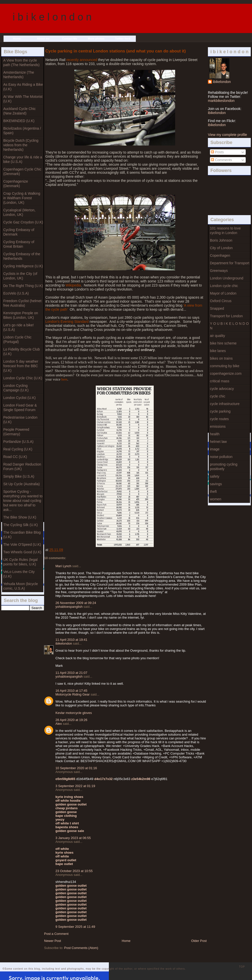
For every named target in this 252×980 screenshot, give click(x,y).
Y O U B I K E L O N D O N (229, 326)
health (215, 434)
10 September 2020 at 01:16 (76, 768)
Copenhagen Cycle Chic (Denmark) (22, 171)
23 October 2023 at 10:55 (74, 871)
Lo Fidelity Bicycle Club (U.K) (22, 352)
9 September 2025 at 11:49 (75, 927)
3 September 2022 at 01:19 (75, 786)
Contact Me (70, 39)
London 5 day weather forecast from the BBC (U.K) (21, 366)
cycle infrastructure (225, 404)
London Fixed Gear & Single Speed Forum (20, 408)
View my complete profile (227, 135)
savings (216, 484)
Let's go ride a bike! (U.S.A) (19, 327)
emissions (218, 426)
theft (213, 492)
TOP (242, 967)
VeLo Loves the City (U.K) (19, 574)
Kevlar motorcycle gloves (74, 713)
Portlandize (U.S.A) (18, 442)
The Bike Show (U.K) (20, 517)
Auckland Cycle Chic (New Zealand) (19, 111)
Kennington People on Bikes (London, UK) (21, 315)
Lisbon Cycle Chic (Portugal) (17, 339)
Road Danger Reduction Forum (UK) (22, 467)
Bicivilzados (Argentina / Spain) (22, 131)
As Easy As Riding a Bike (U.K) (23, 87)
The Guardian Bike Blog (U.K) (22, 535)
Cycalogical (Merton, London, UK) (19, 212)
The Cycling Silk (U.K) (21, 525)
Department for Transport (230, 263)
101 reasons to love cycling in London (225, 230)
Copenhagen (220, 255)
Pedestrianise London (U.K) (20, 420)
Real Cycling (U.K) (18, 449)
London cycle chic (224, 286)
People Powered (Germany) (16, 432)
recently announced (82, 60)
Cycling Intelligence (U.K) (23, 266)
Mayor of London (223, 293)
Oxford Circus (221, 301)
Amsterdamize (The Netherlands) (19, 75)
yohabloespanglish (69, 607)
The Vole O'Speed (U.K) (22, 544)
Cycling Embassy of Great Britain (19, 244)
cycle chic (218, 396)
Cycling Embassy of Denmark (19, 232)
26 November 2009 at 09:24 (76, 603)
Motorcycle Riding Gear (73, 694)
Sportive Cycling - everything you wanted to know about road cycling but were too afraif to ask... (23, 501)
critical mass (220, 381)
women (216, 499)
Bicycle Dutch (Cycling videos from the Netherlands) (21, 145)
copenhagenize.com (226, 373)
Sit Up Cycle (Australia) (22, 484)
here (64, 379)
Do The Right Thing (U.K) (23, 286)
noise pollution (221, 457)
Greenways (219, 271)
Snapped (217, 308)
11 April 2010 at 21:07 (71, 673)
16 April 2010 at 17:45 (71, 691)
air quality (217, 336)
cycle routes (219, 419)
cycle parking (220, 411)
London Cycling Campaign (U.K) (16, 388)
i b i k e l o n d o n (52, 17)
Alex (59, 724)
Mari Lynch (63, 566)
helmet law (218, 442)
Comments (222, 160)
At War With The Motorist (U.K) (23, 99)
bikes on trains (221, 358)
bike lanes (218, 351)
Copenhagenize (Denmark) (16, 184)
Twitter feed (123, 39)
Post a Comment (56, 934)
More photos (96, 39)
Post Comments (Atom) (81, 948)
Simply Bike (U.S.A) (19, 476)
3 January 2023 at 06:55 (73, 838)
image (215, 449)
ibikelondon (222, 82)
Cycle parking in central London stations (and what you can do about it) (116, 51)
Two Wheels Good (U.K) (22, 552)
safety (215, 476)
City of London (221, 248)
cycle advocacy (222, 389)
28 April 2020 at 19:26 (71, 720)
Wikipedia (73, 285)
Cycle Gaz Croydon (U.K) (23, 222)
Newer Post (53, 941)
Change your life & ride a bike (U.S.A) (23, 159)
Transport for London (226, 316)
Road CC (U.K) (15, 457)
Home (17, 39)
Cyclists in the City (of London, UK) (20, 276)
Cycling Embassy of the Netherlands (22, 256)
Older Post (199, 941)
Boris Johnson (221, 240)
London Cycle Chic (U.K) (23, 378)
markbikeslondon (221, 101)
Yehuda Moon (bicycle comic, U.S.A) (21, 586)
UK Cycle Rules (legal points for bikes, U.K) (20, 562)
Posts (217, 152)
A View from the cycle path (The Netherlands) (21, 63)
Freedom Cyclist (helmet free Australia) (22, 303)
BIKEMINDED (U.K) (19, 121)
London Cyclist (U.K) (19, 398)
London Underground (227, 278)
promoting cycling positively (224, 467)
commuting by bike (225, 366)
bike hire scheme (223, 343)
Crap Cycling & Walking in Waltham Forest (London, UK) (22, 198)
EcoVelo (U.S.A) (16, 293)
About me (43, 39)
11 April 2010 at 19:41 (71, 640)
